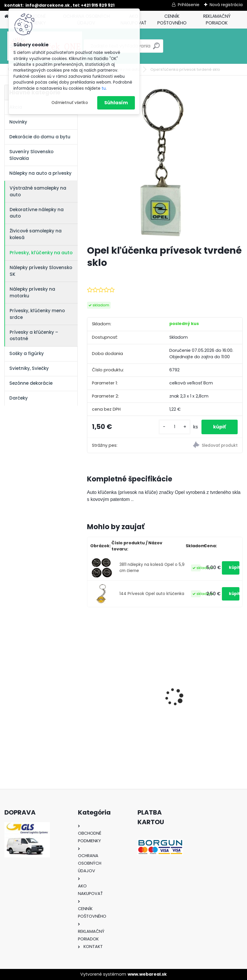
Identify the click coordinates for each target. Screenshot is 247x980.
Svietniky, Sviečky (29, 368)
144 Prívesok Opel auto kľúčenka (152, 594)
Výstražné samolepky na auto (38, 191)
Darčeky (19, 398)
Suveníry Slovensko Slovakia (31, 155)
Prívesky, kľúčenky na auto (41, 253)
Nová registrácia (226, 5)
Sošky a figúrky (27, 353)
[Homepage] (6, 16)
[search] (156, 48)
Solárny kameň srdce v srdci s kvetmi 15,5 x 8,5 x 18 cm (124, 695)
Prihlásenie (189, 5)
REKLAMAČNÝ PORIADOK (217, 20)
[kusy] (175, 427)
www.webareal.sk (147, 974)
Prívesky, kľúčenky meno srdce (37, 314)
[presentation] (90, 687)
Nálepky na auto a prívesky (40, 173)
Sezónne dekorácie (31, 383)
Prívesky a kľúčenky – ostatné (34, 336)
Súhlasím (116, 103)
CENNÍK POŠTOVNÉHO (172, 20)
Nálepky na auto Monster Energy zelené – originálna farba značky (201, 685)
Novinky (18, 122)
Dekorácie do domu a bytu (40, 137)
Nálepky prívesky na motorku (32, 292)
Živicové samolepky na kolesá (36, 234)
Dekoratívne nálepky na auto (37, 213)
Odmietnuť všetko (70, 103)
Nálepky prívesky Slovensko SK (41, 271)
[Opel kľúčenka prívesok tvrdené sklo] (165, 163)
